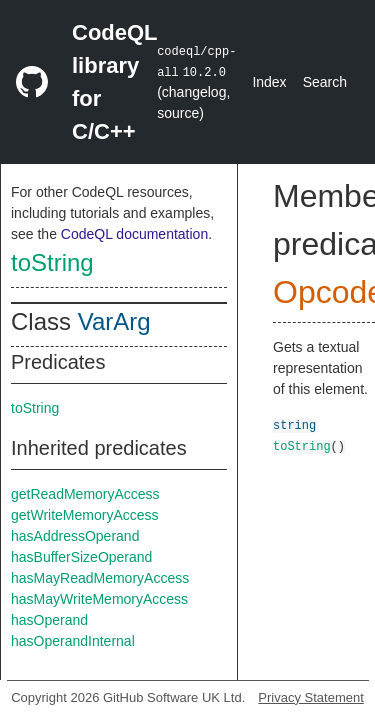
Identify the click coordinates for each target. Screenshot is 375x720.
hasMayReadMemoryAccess (100, 578)
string (294, 424)
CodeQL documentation (134, 234)
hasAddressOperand (75, 536)
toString (52, 262)
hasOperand (49, 620)
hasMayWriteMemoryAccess (99, 599)
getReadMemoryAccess (85, 494)
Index (269, 82)
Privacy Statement (311, 697)
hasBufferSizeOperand (81, 557)
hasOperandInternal (73, 641)
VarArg (114, 321)
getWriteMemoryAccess (85, 515)
